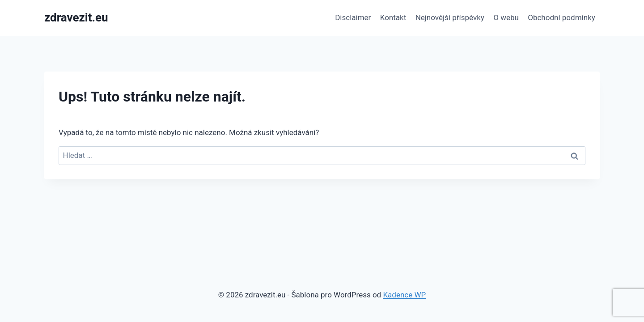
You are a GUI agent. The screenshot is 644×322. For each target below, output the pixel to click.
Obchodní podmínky (561, 17)
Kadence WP (404, 295)
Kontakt (393, 17)
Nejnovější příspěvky (450, 17)
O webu (506, 17)
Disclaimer (353, 17)
